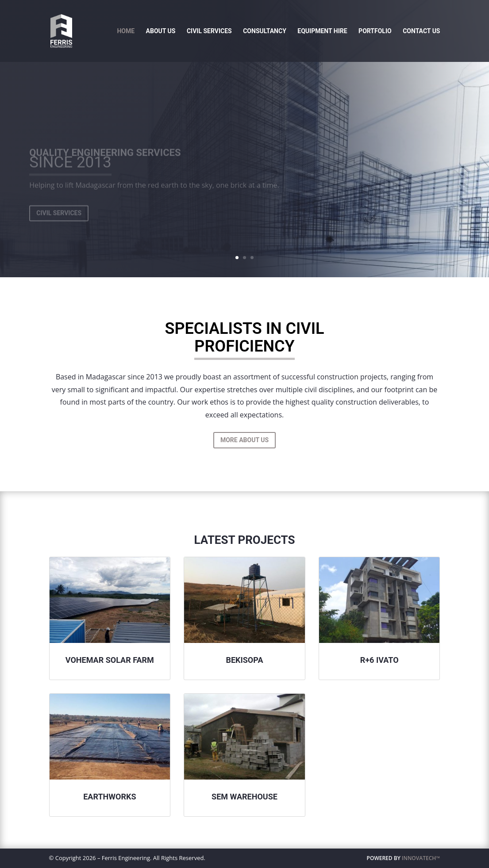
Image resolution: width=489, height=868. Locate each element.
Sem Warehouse (244, 797)
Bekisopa (244, 660)
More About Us (244, 440)
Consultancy (265, 31)
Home (126, 31)
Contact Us (421, 31)
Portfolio (375, 31)
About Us (161, 31)
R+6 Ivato (379, 660)
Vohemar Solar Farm (110, 660)
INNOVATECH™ (421, 858)
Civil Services (209, 31)
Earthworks (110, 797)
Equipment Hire (322, 31)
